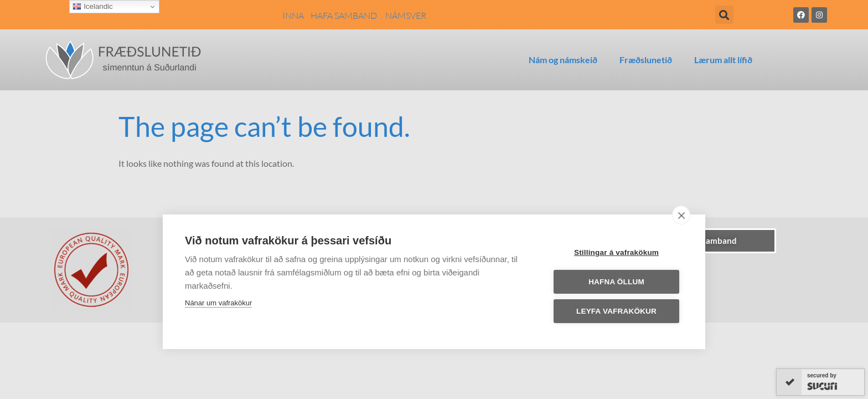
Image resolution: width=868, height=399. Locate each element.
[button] (724, 15)
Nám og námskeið (563, 60)
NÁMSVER (406, 16)
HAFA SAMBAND (348, 16)
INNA (293, 16)
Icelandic (92, 7)
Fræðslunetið (646, 60)
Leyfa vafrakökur (616, 311)
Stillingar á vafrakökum (616, 252)
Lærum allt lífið (723, 60)
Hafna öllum (616, 282)
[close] (681, 215)
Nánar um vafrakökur (218, 303)
